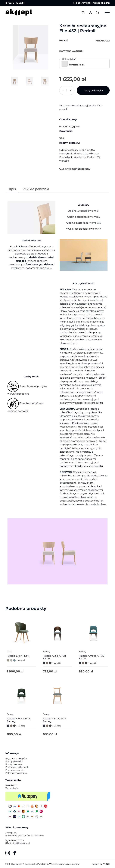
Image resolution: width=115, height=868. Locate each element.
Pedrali (64, 40)
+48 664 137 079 (82, 3)
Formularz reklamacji (17, 767)
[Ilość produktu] (67, 90)
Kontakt (20, 3)
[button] (84, 64)
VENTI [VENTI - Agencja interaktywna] (106, 864)
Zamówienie (12, 788)
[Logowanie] (90, 13)
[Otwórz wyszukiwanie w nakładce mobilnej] (83, 13)
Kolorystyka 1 (69, 59)
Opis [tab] (12, 189)
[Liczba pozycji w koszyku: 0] (97, 12)
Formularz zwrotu (15, 770)
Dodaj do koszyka (93, 90)
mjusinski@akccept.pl (18, 843)
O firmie (10, 3)
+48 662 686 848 (101, 3)
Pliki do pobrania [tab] (36, 189)
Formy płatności (14, 761)
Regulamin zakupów (16, 758)
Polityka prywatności (16, 773)
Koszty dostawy (14, 764)
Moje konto (11, 785)
